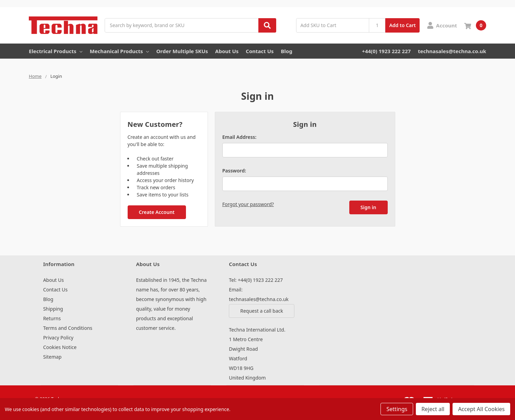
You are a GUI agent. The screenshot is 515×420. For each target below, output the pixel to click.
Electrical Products (56, 51)
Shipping (53, 309)
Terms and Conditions (68, 328)
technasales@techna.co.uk (452, 51)
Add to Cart (402, 25)
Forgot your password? (248, 204)
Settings (397, 409)
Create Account (156, 212)
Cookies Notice (60, 347)
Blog (287, 51)
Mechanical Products (119, 51)
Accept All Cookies (481, 409)
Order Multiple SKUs (182, 51)
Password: (234, 171)
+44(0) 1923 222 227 (386, 51)
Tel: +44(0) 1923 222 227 (256, 280)
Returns (52, 318)
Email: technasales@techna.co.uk (259, 294)
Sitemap (52, 357)
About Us (227, 51)
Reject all (433, 409)
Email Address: (239, 137)
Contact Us (260, 51)
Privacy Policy (58, 338)
